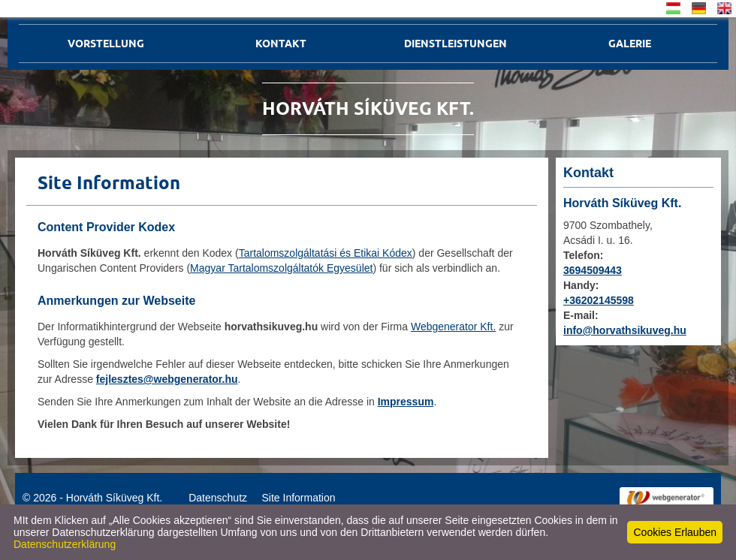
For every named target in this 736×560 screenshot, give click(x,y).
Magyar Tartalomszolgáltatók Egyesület (281, 268)
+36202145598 (599, 300)
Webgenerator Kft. (453, 327)
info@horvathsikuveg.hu (625, 330)
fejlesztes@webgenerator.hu (167, 379)
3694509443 (593, 270)
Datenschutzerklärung (65, 544)
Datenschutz (218, 498)
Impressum (406, 402)
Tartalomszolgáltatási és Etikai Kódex (326, 253)
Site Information (298, 498)
